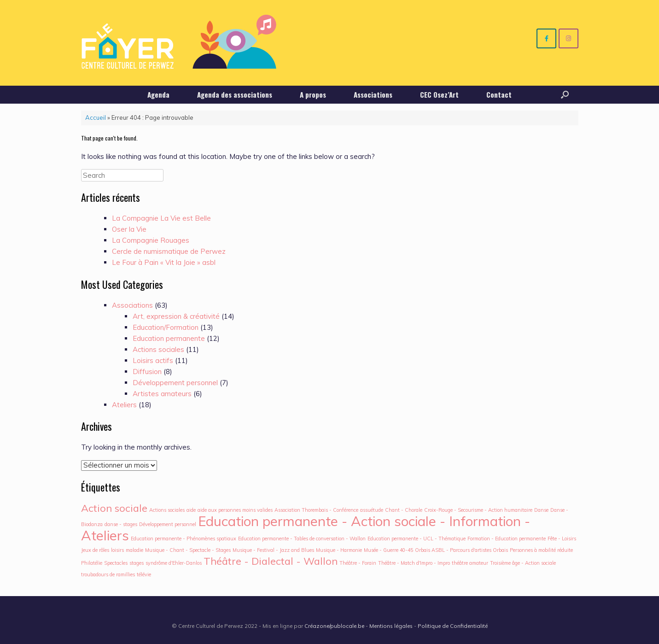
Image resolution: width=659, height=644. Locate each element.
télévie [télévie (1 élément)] (144, 574)
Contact (499, 94)
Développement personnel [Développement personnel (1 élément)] (168, 524)
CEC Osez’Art (439, 94)
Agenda (158, 94)
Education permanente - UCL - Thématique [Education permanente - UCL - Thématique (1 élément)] (417, 539)
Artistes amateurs (162, 394)
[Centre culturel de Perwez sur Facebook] (546, 38)
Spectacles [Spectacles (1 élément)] (116, 563)
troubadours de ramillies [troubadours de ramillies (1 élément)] (108, 574)
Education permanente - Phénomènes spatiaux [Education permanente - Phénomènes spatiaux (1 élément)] (184, 539)
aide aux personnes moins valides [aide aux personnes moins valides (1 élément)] (235, 510)
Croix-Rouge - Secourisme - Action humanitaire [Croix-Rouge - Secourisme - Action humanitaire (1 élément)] (478, 510)
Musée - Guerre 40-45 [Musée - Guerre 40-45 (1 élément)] (388, 550)
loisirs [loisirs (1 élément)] (117, 550)
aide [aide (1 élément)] (191, 510)
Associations (373, 94)
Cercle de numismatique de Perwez (169, 251)
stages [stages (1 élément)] (137, 563)
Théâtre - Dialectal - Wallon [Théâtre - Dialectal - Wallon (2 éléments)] (271, 561)
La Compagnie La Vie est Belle (161, 218)
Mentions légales (391, 626)
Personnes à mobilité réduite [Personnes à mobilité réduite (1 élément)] (541, 550)
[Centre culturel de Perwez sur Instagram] (569, 38)
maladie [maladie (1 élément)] (134, 550)
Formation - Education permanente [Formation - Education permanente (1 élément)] (507, 539)
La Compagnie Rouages (151, 240)
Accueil (96, 117)
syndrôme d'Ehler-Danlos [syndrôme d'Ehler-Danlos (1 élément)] (174, 563)
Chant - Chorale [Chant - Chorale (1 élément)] (404, 510)
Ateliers (124, 405)
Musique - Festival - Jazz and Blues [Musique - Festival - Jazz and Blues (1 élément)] (273, 550)
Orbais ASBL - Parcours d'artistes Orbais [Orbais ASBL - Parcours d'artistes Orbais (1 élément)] (461, 550)
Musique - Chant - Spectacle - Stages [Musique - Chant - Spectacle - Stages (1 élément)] (188, 550)
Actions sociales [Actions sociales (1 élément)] (167, 510)
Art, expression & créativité (176, 316)
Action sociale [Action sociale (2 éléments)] (114, 508)
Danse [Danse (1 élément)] (541, 510)
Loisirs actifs (153, 360)
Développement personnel (175, 383)
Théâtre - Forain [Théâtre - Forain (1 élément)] (358, 563)
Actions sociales (158, 349)
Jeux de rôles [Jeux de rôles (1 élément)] (95, 550)
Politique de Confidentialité (453, 626)
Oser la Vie (129, 229)
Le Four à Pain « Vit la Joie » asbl (164, 262)
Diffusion (147, 372)
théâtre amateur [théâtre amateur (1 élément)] (470, 563)
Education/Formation (166, 327)
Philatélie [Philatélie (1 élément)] (92, 563)
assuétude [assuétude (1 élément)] (372, 510)
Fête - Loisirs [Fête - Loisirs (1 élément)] (562, 539)
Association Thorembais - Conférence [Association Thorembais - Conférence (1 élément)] (316, 510)
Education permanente (169, 338)
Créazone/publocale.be (334, 626)
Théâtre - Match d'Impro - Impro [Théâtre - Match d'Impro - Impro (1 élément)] (414, 563)
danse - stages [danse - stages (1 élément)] (121, 524)
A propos (313, 94)
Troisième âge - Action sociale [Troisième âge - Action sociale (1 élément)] (523, 563)
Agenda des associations (235, 94)
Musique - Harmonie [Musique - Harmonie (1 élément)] (339, 550)
